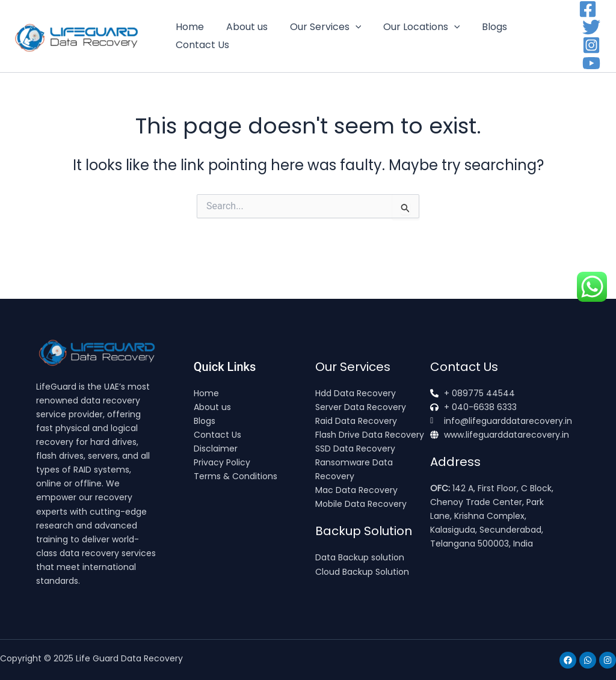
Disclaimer (216, 449)
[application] (348, 27)
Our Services (319, 27)
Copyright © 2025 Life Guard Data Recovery (91, 658)
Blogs (482, 27)
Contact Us (201, 45)
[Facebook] (588, 9)
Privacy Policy (222, 462)
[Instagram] (591, 45)
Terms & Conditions (236, 476)
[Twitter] (591, 27)
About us (243, 27)
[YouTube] (591, 63)
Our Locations (412, 27)
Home (189, 27)
